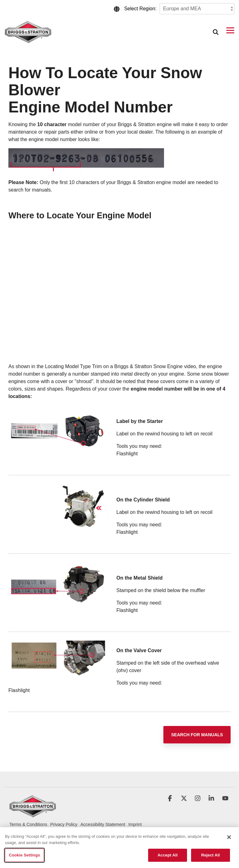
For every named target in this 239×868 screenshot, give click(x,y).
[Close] (229, 837)
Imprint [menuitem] (135, 824)
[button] (230, 30)
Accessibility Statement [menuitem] (103, 824)
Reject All (210, 855)
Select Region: (140, 9)
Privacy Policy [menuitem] (64, 824)
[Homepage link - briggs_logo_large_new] (33, 815)
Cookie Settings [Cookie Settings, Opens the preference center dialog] (24, 855)
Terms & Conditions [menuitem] (28, 824)
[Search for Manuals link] (197, 735)
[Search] (216, 32)
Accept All (167, 855)
